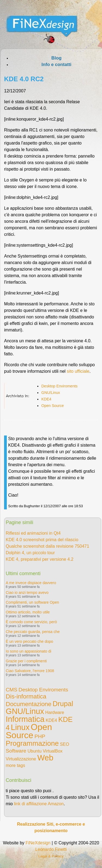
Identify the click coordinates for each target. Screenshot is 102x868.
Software (16, 751)
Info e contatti (56, 65)
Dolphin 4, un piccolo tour (30, 553)
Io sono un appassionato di (28, 651)
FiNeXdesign (38, 843)
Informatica (25, 719)
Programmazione (32, 743)
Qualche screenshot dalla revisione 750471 (47, 546)
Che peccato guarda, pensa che (33, 632)
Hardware (55, 712)
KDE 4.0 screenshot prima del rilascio (42, 540)
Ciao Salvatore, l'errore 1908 (30, 671)
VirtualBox (53, 751)
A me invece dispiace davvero (31, 583)
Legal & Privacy (51, 856)
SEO (64, 744)
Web (45, 758)
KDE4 (46, 399)
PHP (40, 736)
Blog (56, 58)
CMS (12, 690)
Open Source (53, 406)
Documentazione (29, 704)
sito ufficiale (78, 371)
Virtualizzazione (21, 759)
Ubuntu (35, 751)
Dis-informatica (26, 696)
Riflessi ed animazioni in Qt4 (33, 533)
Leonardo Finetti (51, 849)
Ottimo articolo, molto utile (28, 612)
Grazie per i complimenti (26, 661)
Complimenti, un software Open (32, 602)
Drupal (63, 704)
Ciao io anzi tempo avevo (27, 593)
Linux (20, 727)
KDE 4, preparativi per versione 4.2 (40, 559)
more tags (15, 765)
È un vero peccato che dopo (29, 641)
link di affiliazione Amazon (39, 804)
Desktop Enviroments (59, 386)
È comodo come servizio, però (31, 622)
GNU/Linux (51, 393)
